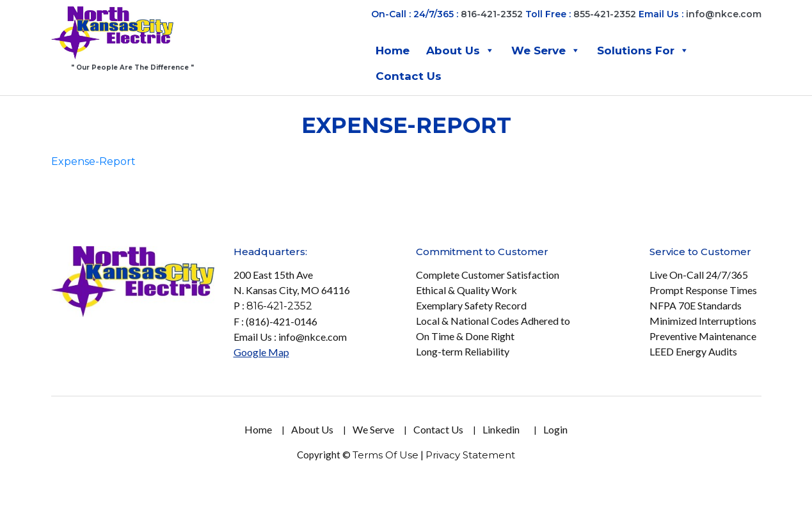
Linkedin (501, 429)
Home (393, 51)
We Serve (546, 51)
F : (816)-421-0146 (275, 321)
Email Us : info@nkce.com (290, 337)
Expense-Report (93, 161)
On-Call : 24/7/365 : (415, 14)
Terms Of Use (386, 455)
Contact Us (409, 76)
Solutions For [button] (643, 51)
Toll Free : (548, 14)
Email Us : (700, 14)
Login (555, 429)
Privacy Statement (470, 455)
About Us (460, 51)
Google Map (261, 352)
